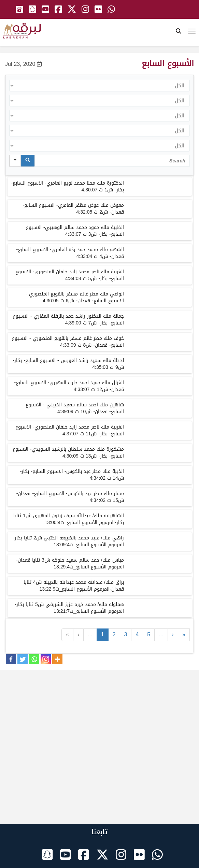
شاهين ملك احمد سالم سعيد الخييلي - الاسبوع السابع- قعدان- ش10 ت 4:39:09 (75, 408)
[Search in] (15, 161)
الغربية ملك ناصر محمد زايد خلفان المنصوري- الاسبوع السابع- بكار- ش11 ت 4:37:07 (70, 430)
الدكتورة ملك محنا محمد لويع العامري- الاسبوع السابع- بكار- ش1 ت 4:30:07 (67, 186)
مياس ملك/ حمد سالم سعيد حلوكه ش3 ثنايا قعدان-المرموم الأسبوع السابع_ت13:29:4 (70, 563)
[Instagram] (46, 659)
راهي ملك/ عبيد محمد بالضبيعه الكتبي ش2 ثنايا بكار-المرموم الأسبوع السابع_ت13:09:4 (68, 541)
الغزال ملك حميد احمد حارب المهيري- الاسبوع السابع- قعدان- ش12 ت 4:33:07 (69, 386)
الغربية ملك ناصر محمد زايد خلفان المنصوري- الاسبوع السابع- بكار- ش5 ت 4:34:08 (70, 275)
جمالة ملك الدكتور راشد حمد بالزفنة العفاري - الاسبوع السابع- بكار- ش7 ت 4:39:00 (68, 320)
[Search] (28, 161)
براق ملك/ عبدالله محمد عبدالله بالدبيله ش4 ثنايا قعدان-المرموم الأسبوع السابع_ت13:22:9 (74, 586)
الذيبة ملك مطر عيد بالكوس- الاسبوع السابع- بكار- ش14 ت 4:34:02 (72, 475)
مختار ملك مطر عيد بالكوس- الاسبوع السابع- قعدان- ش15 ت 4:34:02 (70, 497)
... (90, 634)
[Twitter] (23, 659)
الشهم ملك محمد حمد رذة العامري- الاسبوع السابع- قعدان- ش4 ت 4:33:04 (70, 253)
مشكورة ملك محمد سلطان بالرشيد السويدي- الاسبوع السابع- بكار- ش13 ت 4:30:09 (68, 453)
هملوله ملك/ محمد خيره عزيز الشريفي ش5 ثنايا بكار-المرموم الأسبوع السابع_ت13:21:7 (69, 608)
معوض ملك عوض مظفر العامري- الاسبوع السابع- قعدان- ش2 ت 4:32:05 (73, 209)
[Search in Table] (112, 161)
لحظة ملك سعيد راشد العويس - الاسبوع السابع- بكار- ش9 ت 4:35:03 (68, 364)
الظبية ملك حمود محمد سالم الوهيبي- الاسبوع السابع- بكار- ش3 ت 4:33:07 (75, 231)
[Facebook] (11, 659)
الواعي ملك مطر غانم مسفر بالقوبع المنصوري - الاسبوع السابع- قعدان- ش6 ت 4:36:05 (75, 297)
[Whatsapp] (34, 659)
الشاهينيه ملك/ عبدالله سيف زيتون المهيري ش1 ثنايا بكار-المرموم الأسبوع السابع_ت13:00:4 (69, 519)
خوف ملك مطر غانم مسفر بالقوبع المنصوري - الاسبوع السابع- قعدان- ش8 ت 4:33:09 (68, 342)
